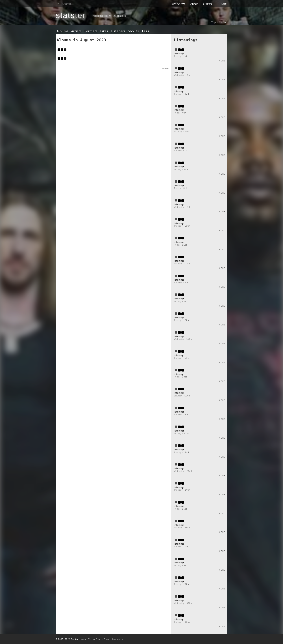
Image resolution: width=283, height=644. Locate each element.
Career (107, 639)
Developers (117, 639)
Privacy (99, 639)
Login (224, 4)
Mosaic (165, 69)
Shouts (133, 31)
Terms (91, 639)
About (84, 639)
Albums (63, 31)
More (222, 61)
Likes (104, 31)
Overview (178, 4)
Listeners (118, 31)
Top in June (219, 22)
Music (194, 4)
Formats (91, 31)
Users (207, 4)
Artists (76, 31)
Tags (145, 31)
